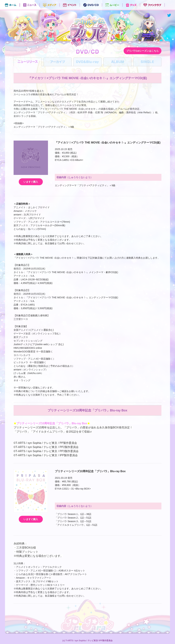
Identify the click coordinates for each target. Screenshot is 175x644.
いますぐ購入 (31, 182)
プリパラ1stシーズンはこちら (143, 51)
